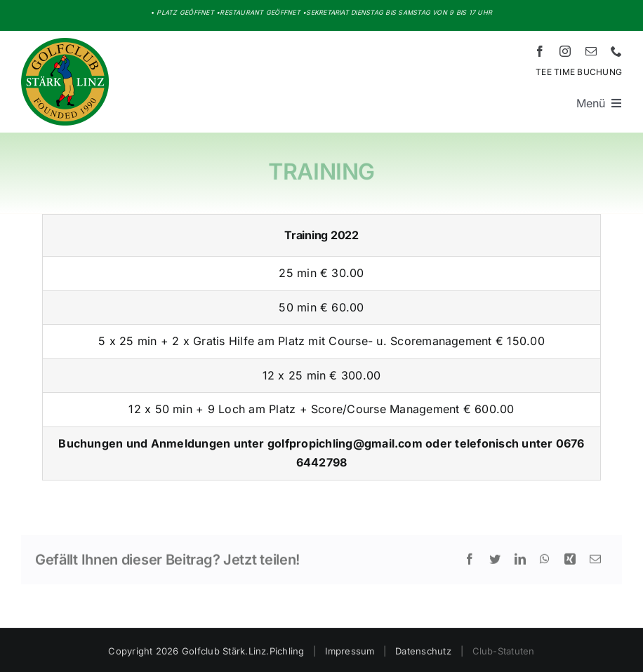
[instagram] (565, 51)
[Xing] (570, 564)
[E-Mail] (595, 564)
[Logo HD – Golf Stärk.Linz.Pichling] (65, 43)
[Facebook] (470, 564)
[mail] (591, 51)
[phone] (616, 51)
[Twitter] (495, 564)
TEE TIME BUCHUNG (579, 72)
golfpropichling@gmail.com (345, 443)
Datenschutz (423, 651)
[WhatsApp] (545, 564)
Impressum (350, 651)
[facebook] (540, 51)
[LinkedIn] (520, 564)
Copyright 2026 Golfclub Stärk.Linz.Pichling (206, 651)
